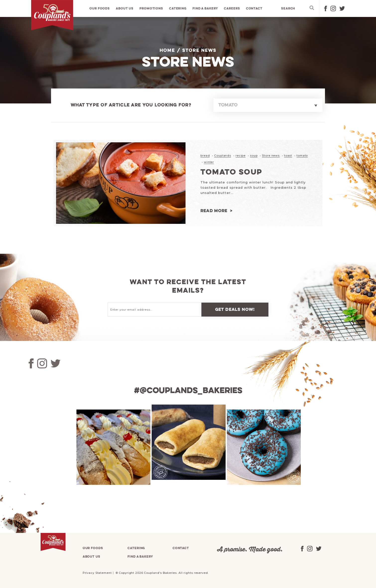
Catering (178, 9)
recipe (241, 156)
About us (125, 9)
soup (254, 156)
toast (288, 156)
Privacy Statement (97, 573)
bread (205, 156)
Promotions (152, 9)
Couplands (223, 156)
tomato (302, 156)
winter (209, 162)
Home (167, 51)
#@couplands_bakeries (188, 391)
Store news (271, 156)
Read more (214, 210)
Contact (254, 9)
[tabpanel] (113, 447)
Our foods (100, 9)
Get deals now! (235, 309)
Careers (232, 9)
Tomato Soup (232, 172)
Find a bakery (205, 9)
